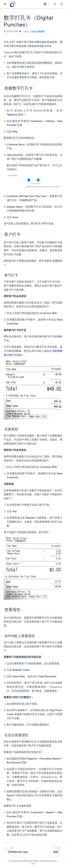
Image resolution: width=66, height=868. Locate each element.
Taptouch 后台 (16, 115)
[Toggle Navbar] (61, 4)
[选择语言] (47, 4)
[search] (55, 4)
